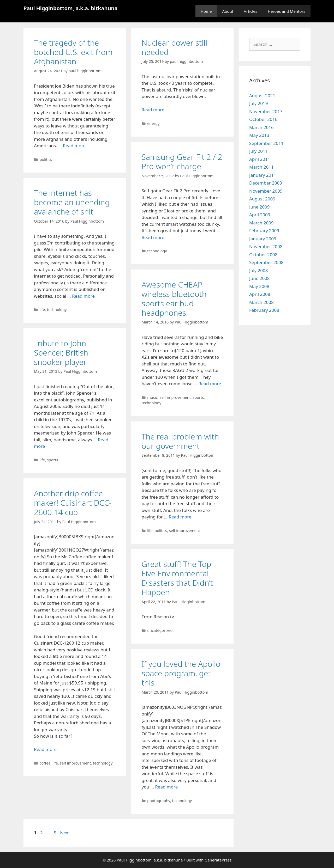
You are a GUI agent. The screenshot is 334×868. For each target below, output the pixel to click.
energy (153, 123)
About (228, 11)
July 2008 (259, 270)
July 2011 (259, 151)
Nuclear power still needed (175, 47)
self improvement (175, 397)
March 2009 (261, 223)
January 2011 (263, 175)
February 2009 (264, 231)
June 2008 (260, 278)
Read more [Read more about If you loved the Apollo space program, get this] (166, 787)
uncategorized (160, 630)
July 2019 (259, 103)
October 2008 (263, 255)
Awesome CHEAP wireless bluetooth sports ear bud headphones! (174, 299)
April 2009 (260, 215)
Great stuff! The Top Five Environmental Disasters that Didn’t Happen (177, 578)
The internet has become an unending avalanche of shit (72, 202)
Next (68, 833)
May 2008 (259, 286)
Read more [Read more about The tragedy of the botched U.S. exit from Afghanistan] (74, 146)
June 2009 (260, 207)
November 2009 (266, 191)
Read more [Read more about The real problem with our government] (180, 517)
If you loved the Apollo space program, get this (181, 673)
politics (46, 159)
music (152, 397)
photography (159, 801)
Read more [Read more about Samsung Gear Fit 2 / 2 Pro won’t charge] (153, 237)
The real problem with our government (180, 441)
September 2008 (266, 262)
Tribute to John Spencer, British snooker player (61, 353)
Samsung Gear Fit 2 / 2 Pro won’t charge (182, 161)
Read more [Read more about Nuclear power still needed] (153, 110)
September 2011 (266, 143)
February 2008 (264, 310)
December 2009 (266, 183)
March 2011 (261, 167)
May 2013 (259, 135)
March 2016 (261, 127)
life (42, 310)
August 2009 (262, 199)
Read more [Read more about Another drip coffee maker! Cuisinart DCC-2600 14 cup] (45, 749)
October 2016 (263, 119)
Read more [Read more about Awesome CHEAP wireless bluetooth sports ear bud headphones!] (210, 384)
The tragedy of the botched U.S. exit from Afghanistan (73, 52)
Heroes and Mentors (287, 11)
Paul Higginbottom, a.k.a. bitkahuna (71, 8)
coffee (45, 763)
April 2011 (260, 159)
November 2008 (266, 246)
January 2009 (263, 239)
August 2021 (262, 96)
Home (206, 11)
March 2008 (261, 302)
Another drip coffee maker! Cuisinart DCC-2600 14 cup (73, 503)
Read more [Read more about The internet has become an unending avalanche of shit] (83, 296)
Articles (250, 11)
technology (157, 251)
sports (198, 397)
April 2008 (260, 294)
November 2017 (266, 111)
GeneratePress (218, 860)
